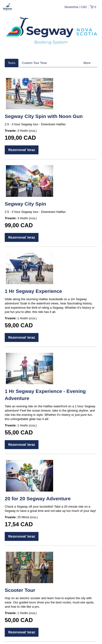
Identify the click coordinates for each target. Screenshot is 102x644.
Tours (12, 63)
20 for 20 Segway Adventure (38, 499)
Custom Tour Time (34, 63)
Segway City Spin (25, 204)
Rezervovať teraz (22, 150)
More (89, 63)
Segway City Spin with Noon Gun (44, 116)
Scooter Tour (20, 590)
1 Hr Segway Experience (33, 291)
